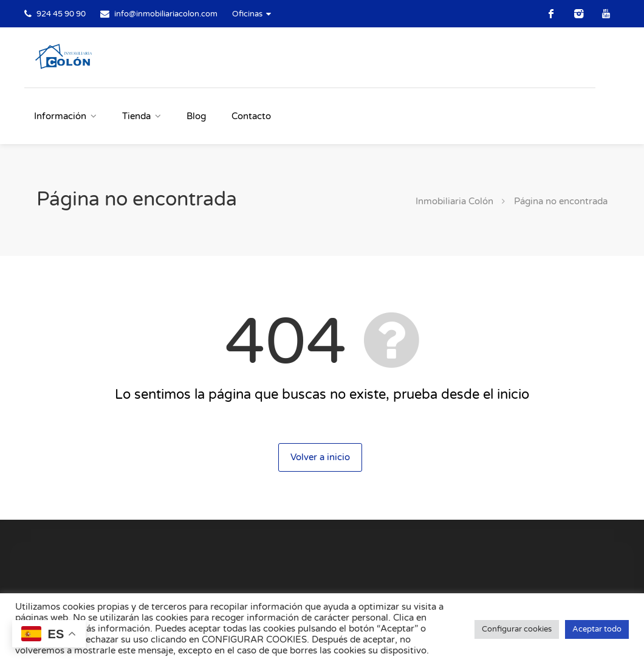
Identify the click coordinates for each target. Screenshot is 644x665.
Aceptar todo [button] (597, 629)
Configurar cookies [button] (517, 629)
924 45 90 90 (61, 14)
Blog (196, 116)
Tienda (136, 116)
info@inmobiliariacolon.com (166, 14)
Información (60, 116)
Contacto (251, 116)
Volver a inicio (320, 457)
